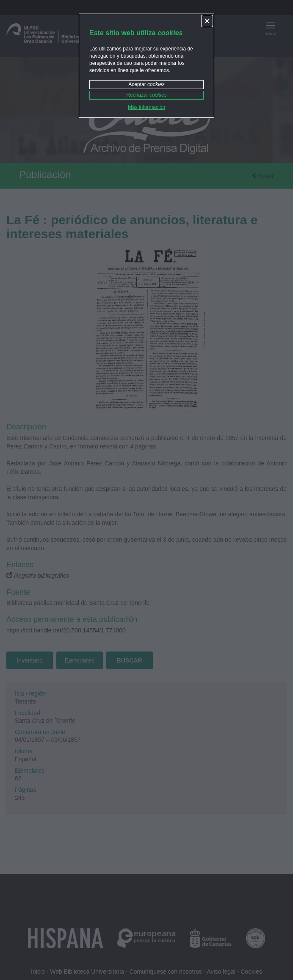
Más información (146, 107)
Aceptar (146, 84)
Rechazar (146, 95)
